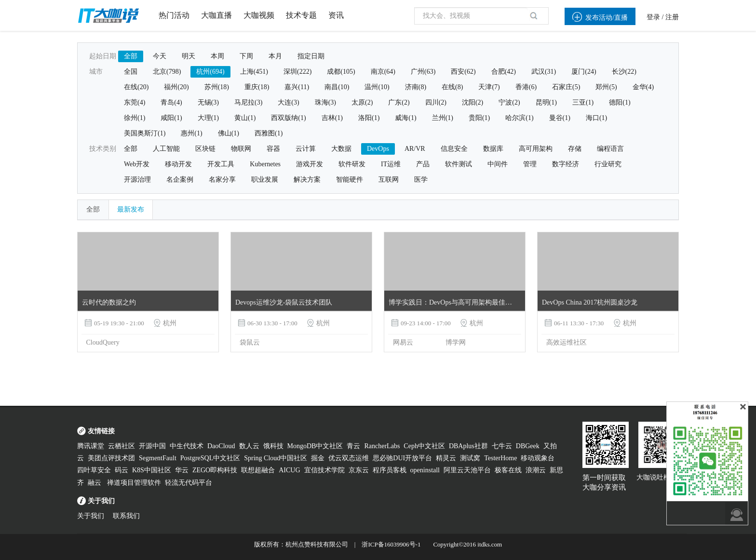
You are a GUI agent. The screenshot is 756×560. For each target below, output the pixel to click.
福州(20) (176, 87)
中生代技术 (187, 446)
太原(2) (362, 102)
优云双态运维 (349, 458)
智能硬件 (350, 180)
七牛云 (502, 446)
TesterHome (500, 458)
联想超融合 (258, 470)
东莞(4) (135, 102)
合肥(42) (504, 72)
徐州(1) (135, 118)
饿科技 (273, 446)
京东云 (359, 470)
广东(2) (399, 102)
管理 (530, 164)
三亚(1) (583, 102)
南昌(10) (337, 87)
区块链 (205, 149)
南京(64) (383, 72)
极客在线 (508, 470)
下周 (246, 56)
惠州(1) (191, 133)
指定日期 (311, 56)
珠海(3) (325, 102)
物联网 (241, 149)
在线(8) (452, 87)
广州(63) (423, 72)
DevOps (378, 149)
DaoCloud (221, 446)
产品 (423, 164)
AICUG (289, 470)
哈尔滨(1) (519, 118)
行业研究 (608, 164)
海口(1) (596, 118)
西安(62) (463, 72)
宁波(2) (509, 102)
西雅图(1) (269, 133)
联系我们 (126, 516)
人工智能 (166, 149)
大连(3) (288, 102)
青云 (353, 446)
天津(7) (489, 87)
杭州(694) (210, 72)
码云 (121, 470)
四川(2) (436, 102)
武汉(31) (544, 72)
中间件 (498, 164)
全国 (131, 72)
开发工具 (221, 164)
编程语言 (610, 149)
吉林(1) (332, 118)
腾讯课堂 (91, 446)
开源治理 (137, 180)
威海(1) (405, 118)
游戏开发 (310, 164)
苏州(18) (217, 87)
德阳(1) (620, 102)
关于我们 (91, 516)
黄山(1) (245, 118)
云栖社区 (121, 446)
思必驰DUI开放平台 (402, 458)
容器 (273, 149)
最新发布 (131, 209)
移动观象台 (538, 458)
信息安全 (454, 149)
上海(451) (254, 72)
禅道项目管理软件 (134, 483)
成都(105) (341, 72)
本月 (275, 56)
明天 (189, 56)
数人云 (249, 446)
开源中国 (152, 446)
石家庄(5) (566, 87)
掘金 (318, 458)
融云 (95, 483)
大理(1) (208, 118)
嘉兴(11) (297, 87)
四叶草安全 (94, 470)
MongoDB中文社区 (315, 446)
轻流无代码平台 (189, 483)
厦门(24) (584, 72)
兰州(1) (443, 118)
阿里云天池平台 (467, 470)
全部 (131, 56)
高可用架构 (536, 149)
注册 (672, 17)
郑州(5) (606, 87)
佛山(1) (229, 133)
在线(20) (136, 87)
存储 (575, 149)
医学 (421, 180)
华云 (182, 470)
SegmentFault (158, 458)
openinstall (425, 470)
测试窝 (470, 458)
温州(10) (377, 87)
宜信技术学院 (324, 470)
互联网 (389, 180)
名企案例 (180, 180)
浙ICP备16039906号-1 (391, 544)
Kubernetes (265, 164)
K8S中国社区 (152, 470)
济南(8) (416, 87)
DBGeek (528, 446)
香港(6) (526, 87)
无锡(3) (208, 102)
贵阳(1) (479, 118)
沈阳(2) (472, 102)
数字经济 (566, 164)
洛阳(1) (369, 118)
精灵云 (446, 458)
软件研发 (352, 164)
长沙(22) (624, 72)
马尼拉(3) (248, 102)
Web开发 (137, 164)
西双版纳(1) (288, 118)
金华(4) (643, 87)
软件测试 (459, 164)
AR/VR (415, 149)
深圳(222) (297, 72)
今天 (160, 56)
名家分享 (222, 180)
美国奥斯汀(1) (145, 133)
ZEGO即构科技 (215, 470)
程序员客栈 (390, 470)
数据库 (493, 149)
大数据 (341, 149)
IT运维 (391, 164)
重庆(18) (257, 87)
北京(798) (167, 72)
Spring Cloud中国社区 (276, 458)
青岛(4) (171, 102)
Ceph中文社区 (424, 446)
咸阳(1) (171, 118)
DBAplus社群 (468, 446)
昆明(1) (546, 102)
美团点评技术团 (111, 458)
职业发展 (265, 180)
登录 (653, 17)
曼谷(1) (560, 118)
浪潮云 (536, 470)
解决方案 (307, 180)
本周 (217, 56)
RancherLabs (382, 446)
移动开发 (178, 164)
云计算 (306, 149)
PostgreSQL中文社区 (210, 458)
